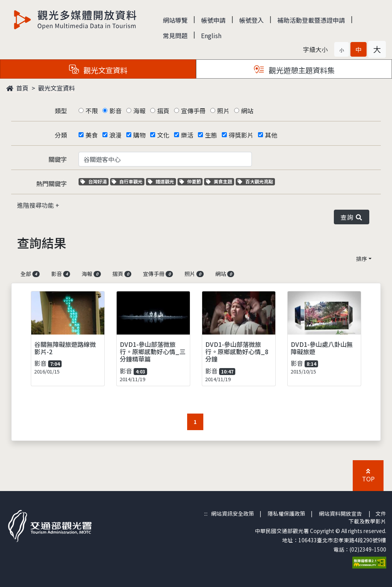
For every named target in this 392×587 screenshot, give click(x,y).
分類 (61, 135)
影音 (116, 111)
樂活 (187, 135)
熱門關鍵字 (52, 183)
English (211, 35)
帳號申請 (213, 20)
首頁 (17, 88)
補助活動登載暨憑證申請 (311, 20)
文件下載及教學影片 (367, 517)
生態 (211, 135)
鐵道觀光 (162, 181)
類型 (61, 111)
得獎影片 (241, 135)
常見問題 (175, 35)
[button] (342, 49)
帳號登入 (251, 20)
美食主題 (220, 181)
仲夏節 (191, 181)
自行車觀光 (127, 181)
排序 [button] (362, 259)
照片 (223, 111)
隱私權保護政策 (286, 513)
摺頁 (163, 111)
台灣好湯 (95, 181)
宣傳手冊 (193, 111)
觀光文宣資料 (57, 88)
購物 (139, 135)
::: (206, 513)
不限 (92, 111)
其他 (271, 135)
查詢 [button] (352, 217)
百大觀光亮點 (255, 181)
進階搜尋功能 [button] (36, 205)
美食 (92, 135)
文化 (163, 135)
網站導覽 (175, 20)
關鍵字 (58, 159)
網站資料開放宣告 (340, 513)
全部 (30, 274)
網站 (247, 111)
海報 (139, 111)
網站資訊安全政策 (233, 513)
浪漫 (116, 135)
